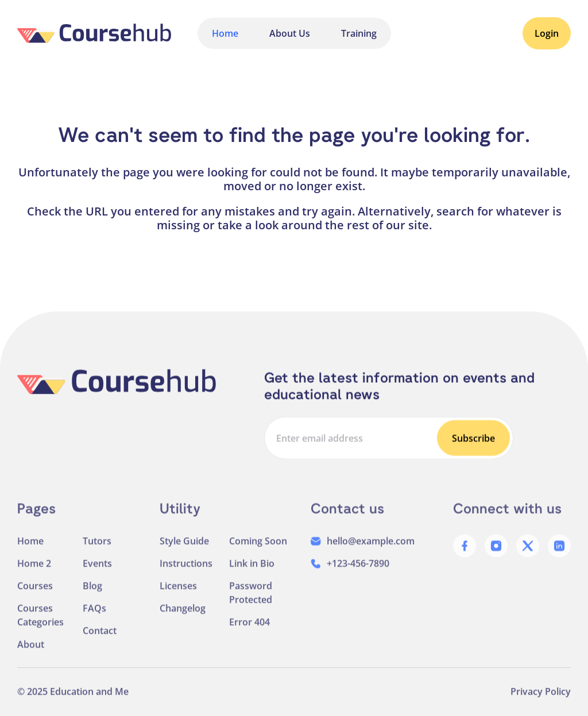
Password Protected (251, 603)
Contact (100, 641)
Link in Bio (252, 574)
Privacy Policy (541, 702)
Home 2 (34, 574)
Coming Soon (258, 552)
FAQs (94, 619)
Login (547, 33)
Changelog (183, 619)
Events (97, 574)
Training (359, 33)
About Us (290, 33)
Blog (92, 596)
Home (225, 33)
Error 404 (249, 633)
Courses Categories (40, 626)
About (31, 655)
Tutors (97, 552)
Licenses (178, 596)
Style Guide (184, 552)
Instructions (186, 574)
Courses (35, 596)
